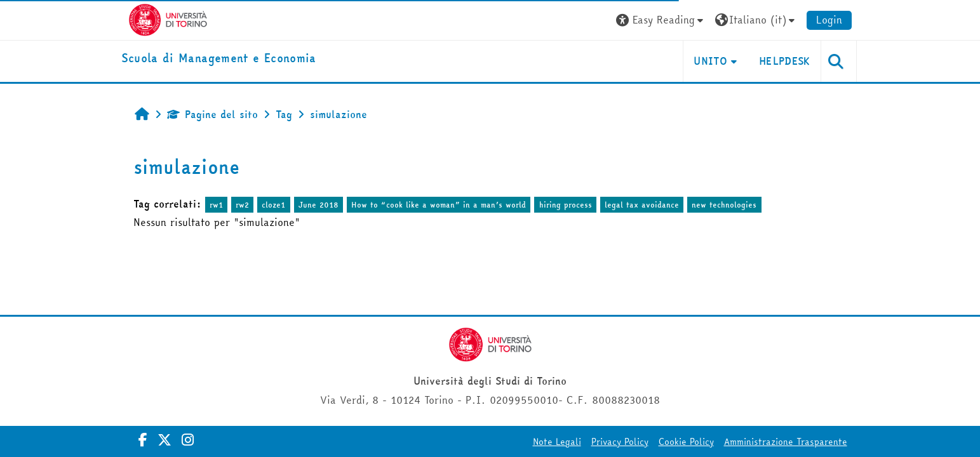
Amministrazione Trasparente (786, 442)
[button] (661, 20)
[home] (219, 59)
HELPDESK (785, 61)
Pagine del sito (212, 114)
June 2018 (319, 205)
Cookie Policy (686, 442)
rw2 (242, 205)
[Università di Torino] (168, 18)
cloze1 (273, 205)
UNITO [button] (710, 61)
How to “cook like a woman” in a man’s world (439, 205)
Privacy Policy (620, 442)
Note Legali (557, 442)
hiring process (566, 205)
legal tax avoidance (642, 205)
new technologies (724, 205)
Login (829, 20)
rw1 (216, 205)
